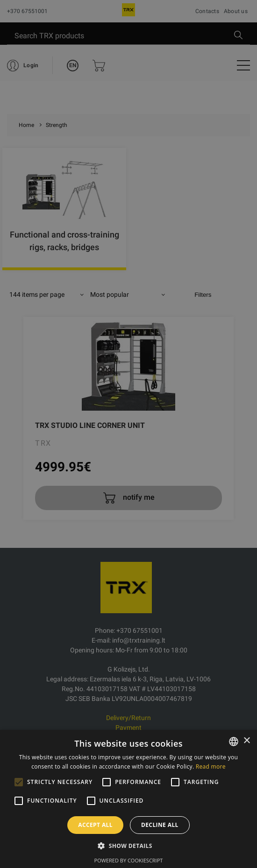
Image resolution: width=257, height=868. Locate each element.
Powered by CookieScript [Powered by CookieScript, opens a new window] (129, 860)
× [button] (246, 741)
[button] (128, 846)
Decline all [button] (160, 825)
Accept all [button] (95, 825)
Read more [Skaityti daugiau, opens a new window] (211, 766)
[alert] (128, 434)
